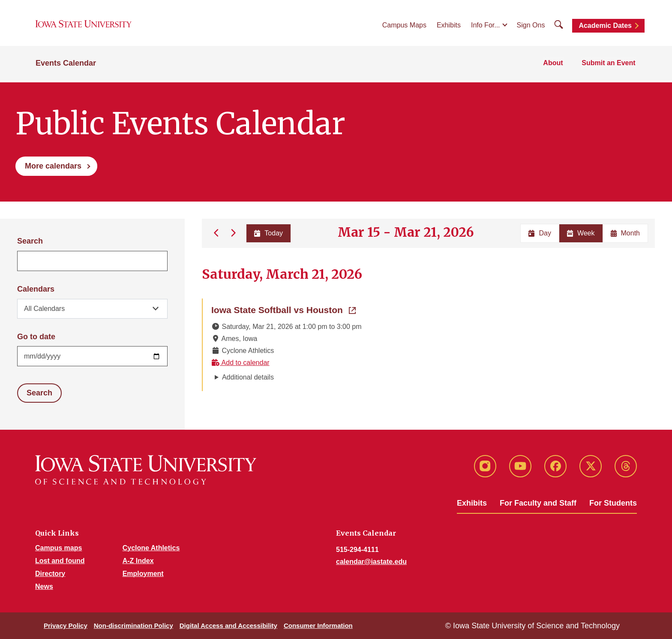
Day (540, 233)
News (44, 586)
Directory (50, 574)
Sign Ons (531, 26)
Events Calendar (66, 65)
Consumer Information (318, 625)
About (555, 65)
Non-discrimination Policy (133, 625)
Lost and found (60, 561)
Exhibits (449, 26)
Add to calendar (240, 363)
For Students (613, 503)
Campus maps (58, 548)
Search (30, 241)
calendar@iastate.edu (371, 562)
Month (625, 233)
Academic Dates (605, 27)
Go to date (36, 337)
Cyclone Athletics (151, 548)
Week (581, 233)
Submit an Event (610, 65)
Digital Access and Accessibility (228, 625)
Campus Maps (404, 26)
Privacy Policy (66, 625)
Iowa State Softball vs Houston (283, 309)
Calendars (36, 289)
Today (268, 233)
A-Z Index (138, 561)
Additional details (248, 377)
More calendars (53, 166)
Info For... (486, 26)
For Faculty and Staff (538, 503)
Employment (143, 574)
